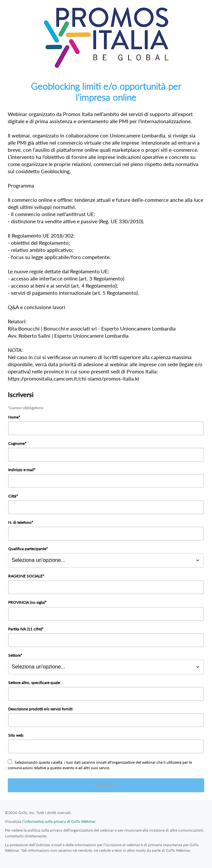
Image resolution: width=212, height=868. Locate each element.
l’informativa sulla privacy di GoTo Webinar (59, 821)
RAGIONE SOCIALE (25, 576)
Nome (13, 417)
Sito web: (16, 735)
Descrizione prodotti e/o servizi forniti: (41, 709)
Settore (14, 655)
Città (12, 496)
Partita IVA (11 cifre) (25, 629)
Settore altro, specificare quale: (34, 683)
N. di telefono (20, 522)
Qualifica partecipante (27, 549)
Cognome (16, 443)
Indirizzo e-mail (21, 470)
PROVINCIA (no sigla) (26, 602)
